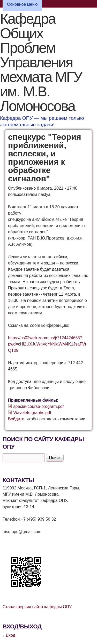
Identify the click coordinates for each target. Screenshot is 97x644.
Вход (11, 635)
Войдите (16, 419)
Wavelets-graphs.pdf (32, 413)
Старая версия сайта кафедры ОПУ (37, 607)
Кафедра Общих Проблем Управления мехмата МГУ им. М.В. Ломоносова (41, 62)
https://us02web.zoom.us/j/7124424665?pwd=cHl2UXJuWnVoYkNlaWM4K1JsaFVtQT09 (47, 344)
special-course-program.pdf (38, 406)
